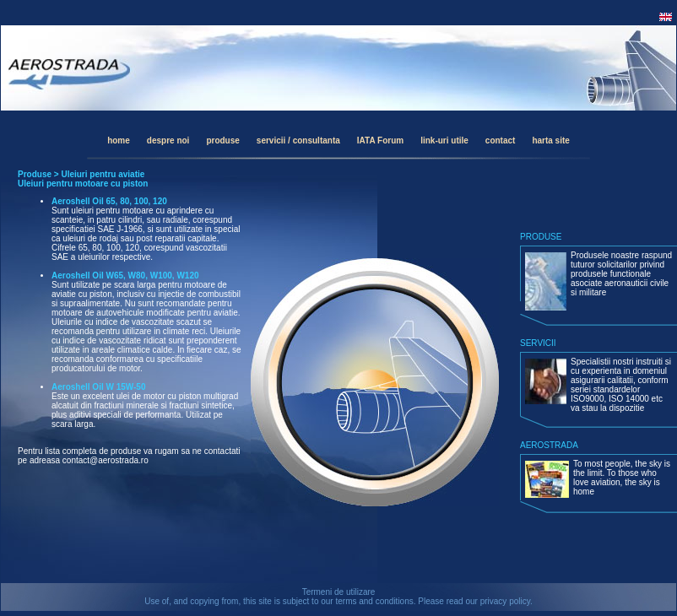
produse (222, 140)
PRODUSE (541, 237)
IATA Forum (380, 140)
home (119, 140)
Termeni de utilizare (339, 592)
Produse (35, 174)
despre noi (168, 140)
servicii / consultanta (298, 140)
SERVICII (538, 343)
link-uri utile (444, 140)
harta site (550, 140)
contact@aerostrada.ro (106, 460)
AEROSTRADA (549, 445)
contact (501, 140)
